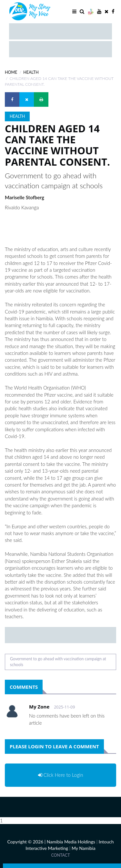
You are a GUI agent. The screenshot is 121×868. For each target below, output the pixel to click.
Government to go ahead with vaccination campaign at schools (58, 662)
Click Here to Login (61, 775)
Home (11, 72)
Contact (60, 855)
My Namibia (84, 848)
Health (31, 72)
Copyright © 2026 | (27, 842)
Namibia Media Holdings (71, 842)
